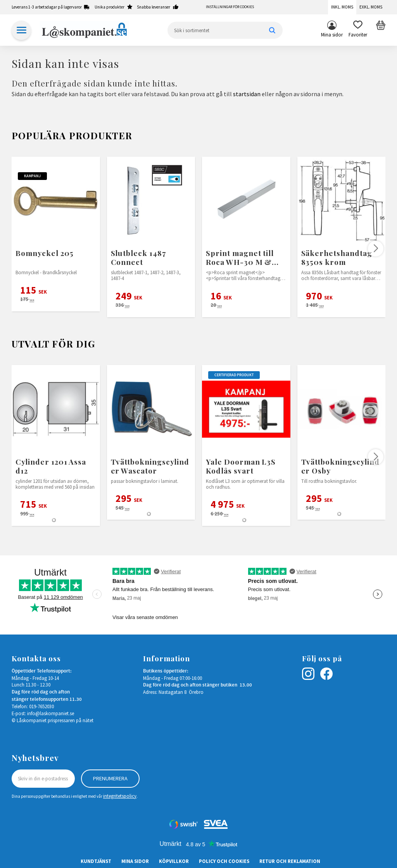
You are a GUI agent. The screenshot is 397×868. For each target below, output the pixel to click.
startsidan (247, 94)
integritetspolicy (120, 796)
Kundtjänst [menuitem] (96, 861)
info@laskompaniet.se (51, 713)
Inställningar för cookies (230, 7)
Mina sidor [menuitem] (332, 35)
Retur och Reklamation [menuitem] (290, 861)
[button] (358, 30)
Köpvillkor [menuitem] (174, 861)
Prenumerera (110, 778)
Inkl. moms (342, 7)
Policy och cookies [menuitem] (224, 861)
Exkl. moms (371, 7)
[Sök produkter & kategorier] (225, 30)
